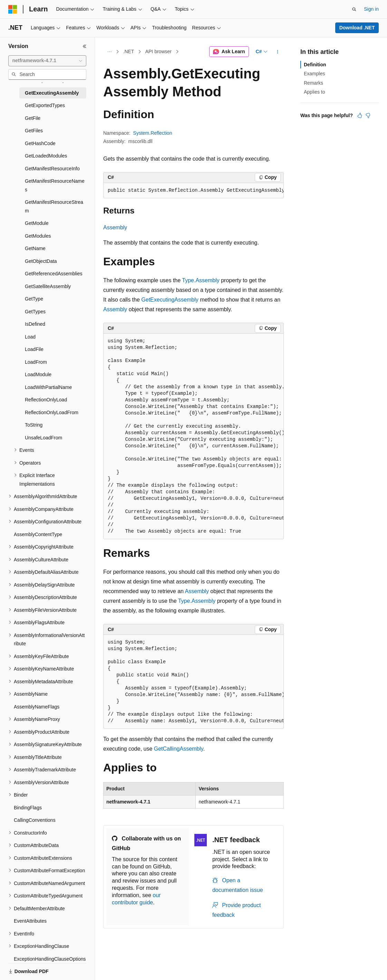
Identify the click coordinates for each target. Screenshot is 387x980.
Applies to (314, 92)
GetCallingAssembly (179, 749)
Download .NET (357, 28)
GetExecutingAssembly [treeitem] (52, 93)
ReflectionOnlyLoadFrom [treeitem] (52, 412)
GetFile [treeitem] (33, 118)
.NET (129, 51)
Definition (315, 65)
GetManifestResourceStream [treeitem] (54, 206)
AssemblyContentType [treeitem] (38, 534)
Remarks (313, 83)
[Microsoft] (13, 9)
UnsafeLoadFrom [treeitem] (43, 438)
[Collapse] (85, 46)
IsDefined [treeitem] (35, 324)
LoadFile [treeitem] (34, 349)
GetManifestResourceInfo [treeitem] (52, 169)
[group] (193, 191)
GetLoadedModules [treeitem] (46, 156)
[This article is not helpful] (368, 115)
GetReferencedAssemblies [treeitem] (54, 274)
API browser (158, 51)
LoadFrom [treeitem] (36, 362)
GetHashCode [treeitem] (40, 143)
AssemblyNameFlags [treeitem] (37, 707)
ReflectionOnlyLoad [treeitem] (46, 400)
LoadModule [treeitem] (38, 374)
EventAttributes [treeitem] (30, 921)
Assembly (115, 227)
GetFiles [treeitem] (34, 131)
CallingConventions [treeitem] (35, 820)
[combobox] (47, 61)
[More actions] (278, 52)
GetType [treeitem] (34, 299)
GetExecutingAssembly (170, 300)
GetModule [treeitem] (37, 223)
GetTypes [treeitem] (35, 312)
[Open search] (354, 9)
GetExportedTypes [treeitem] (45, 105)
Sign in (371, 9)
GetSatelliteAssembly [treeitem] (48, 286)
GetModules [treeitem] (38, 236)
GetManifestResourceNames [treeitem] (55, 185)
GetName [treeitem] (35, 248)
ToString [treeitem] (34, 425)
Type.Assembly (201, 280)
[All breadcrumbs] (109, 52)
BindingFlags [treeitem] (28, 808)
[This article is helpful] (360, 115)
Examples (314, 74)
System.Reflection (153, 133)
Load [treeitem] (30, 337)
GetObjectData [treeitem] (41, 261)
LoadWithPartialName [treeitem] (48, 387)
